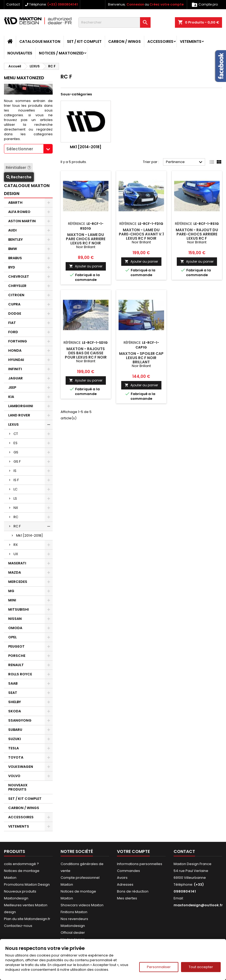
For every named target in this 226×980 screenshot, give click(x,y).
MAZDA (15, 572)
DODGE (15, 313)
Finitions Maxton (74, 912)
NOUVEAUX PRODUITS (18, 787)
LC (15, 489)
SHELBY (15, 702)
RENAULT (16, 665)
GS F (17, 461)
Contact (13, 4)
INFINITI (15, 369)
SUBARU (15, 730)
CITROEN (16, 295)
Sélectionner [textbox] (20, 149)
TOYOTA (16, 757)
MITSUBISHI (19, 609)
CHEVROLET (19, 277)
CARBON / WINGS (125, 41)
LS (15, 498)
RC (16, 517)
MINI (12, 600)
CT (16, 434)
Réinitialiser (18, 168)
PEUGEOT (16, 646)
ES (15, 443)
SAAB (13, 683)
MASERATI (17, 563)
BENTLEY (15, 240)
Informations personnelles (140, 864)
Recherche (19, 177)
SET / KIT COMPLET (84, 41)
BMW (13, 249)
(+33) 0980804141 (63, 4)
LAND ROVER (19, 415)
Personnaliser (159, 967)
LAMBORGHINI (21, 406)
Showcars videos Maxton (82, 905)
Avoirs (122, 878)
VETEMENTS (191, 41)
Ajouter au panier (86, 266)
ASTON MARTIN (22, 221)
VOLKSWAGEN (21, 767)
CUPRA (14, 304)
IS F (16, 480)
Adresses (125, 884)
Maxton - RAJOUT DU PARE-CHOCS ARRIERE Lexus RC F (197, 234)
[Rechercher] (114, 22)
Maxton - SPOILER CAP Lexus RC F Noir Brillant (141, 358)
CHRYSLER (17, 286)
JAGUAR (15, 378)
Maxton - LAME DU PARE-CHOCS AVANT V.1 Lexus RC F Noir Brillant (141, 236)
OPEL (12, 637)
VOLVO (14, 776)
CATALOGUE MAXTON (40, 41)
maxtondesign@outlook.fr (198, 905)
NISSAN (15, 619)
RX (16, 545)
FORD (13, 332)
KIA (11, 397)
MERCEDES (18, 582)
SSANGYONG (20, 720)
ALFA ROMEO (19, 212)
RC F (17, 526)
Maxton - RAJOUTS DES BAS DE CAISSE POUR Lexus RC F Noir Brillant (86, 355)
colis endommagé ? (21, 864)
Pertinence (185, 162)
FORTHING (18, 341)
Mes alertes (127, 898)
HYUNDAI (16, 360)
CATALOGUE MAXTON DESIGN (27, 190)
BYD (12, 267)
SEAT (13, 693)
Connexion (135, 4)
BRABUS (15, 258)
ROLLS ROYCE (20, 674)
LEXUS (13, 424)
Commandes (128, 871)
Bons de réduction (133, 891)
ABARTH (15, 203)
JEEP (12, 387)
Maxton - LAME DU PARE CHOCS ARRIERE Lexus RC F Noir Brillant (86, 241)
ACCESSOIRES (160, 41)
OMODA (15, 628)
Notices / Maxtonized (61, 53)
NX (16, 508)
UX (16, 554)
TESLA (13, 748)
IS (15, 471)
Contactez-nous (18, 926)
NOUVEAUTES (20, 53)
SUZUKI (15, 739)
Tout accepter (201, 967)
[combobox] (28, 149)
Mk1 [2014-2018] (30, 535)
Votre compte (133, 851)
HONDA (15, 350)
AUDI (12, 230)
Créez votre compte (167, 4)
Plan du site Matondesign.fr (27, 919)
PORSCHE (17, 656)
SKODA (15, 711)
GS (16, 452)
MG (11, 591)
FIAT (12, 323)
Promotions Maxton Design (27, 884)
